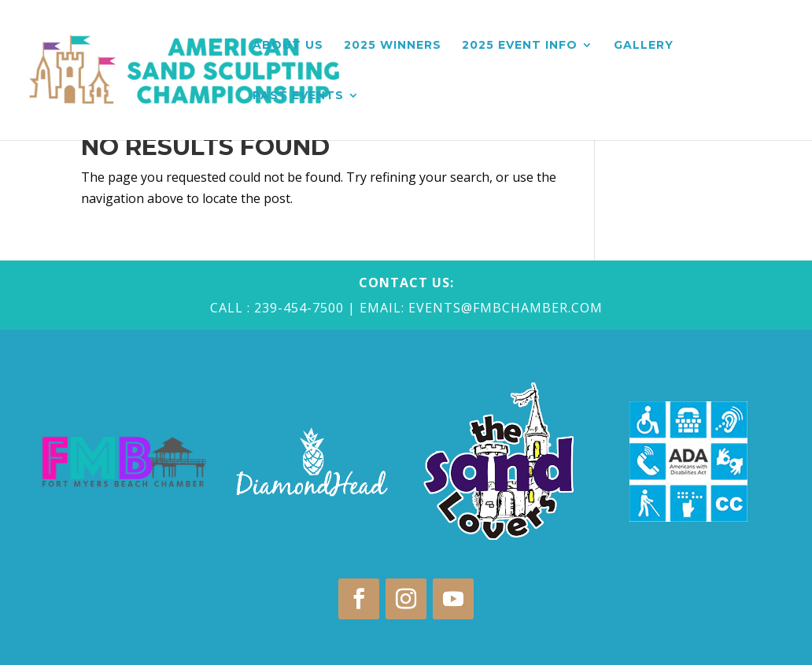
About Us (288, 46)
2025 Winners (393, 46)
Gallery (644, 46)
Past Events (298, 96)
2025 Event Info (520, 46)
